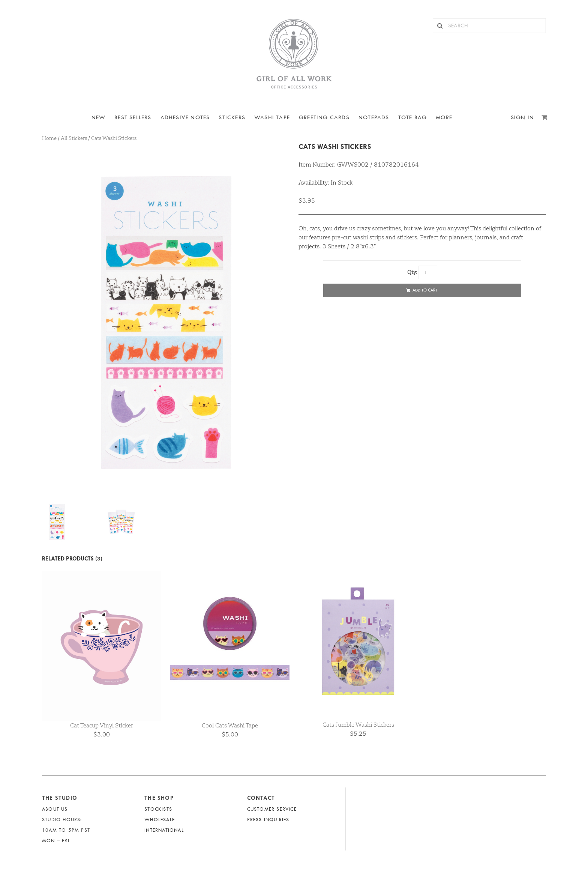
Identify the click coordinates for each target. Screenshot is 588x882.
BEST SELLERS (133, 118)
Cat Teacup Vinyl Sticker (102, 725)
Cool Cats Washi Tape (230, 725)
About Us (55, 809)
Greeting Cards (324, 118)
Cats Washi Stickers (335, 146)
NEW (99, 118)
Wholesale (160, 820)
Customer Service (272, 809)
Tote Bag (413, 118)
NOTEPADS (374, 118)
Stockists (158, 809)
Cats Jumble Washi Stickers (358, 725)
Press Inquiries (268, 820)
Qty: (412, 272)
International (164, 830)
